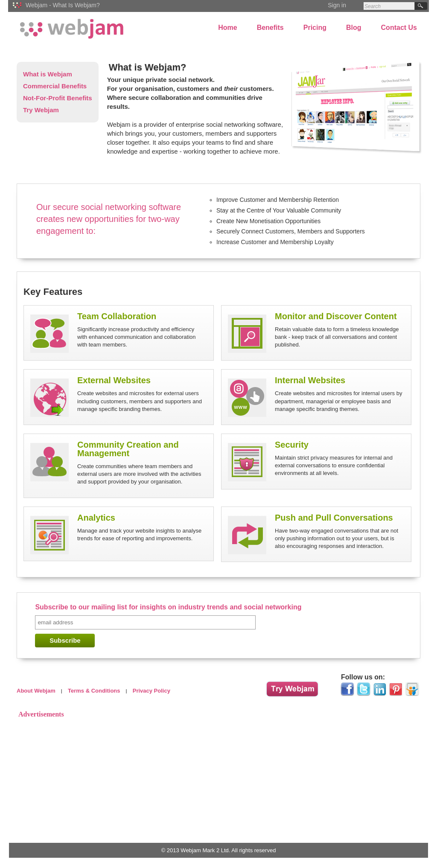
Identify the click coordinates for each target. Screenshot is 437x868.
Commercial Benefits (55, 86)
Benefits (270, 28)
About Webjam (36, 691)
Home (227, 28)
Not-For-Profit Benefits (58, 98)
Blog (354, 28)
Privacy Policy (151, 691)
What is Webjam (48, 74)
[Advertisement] (218, 781)
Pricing (315, 28)
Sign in (337, 5)
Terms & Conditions (94, 691)
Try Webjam (41, 110)
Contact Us (399, 28)
